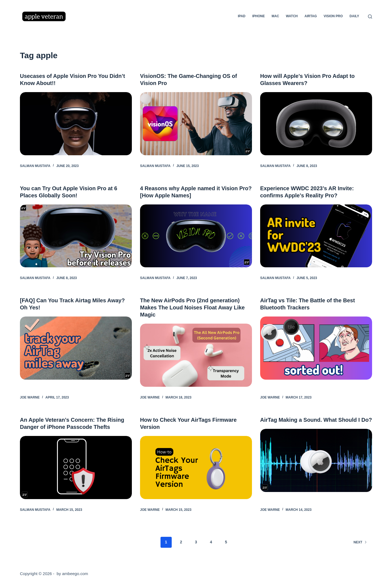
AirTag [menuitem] (311, 16)
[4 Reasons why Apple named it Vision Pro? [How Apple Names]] (196, 236)
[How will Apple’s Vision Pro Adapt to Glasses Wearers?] (316, 124)
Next (360, 542)
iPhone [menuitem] (259, 16)
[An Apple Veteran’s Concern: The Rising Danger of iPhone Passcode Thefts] (76, 468)
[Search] (370, 17)
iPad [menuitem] (242, 16)
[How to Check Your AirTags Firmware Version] (196, 468)
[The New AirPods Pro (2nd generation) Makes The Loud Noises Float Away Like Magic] (196, 355)
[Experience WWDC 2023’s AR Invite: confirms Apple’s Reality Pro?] (316, 236)
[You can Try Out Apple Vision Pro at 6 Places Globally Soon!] (76, 236)
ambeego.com (75, 574)
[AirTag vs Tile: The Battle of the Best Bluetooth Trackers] (316, 348)
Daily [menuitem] (354, 16)
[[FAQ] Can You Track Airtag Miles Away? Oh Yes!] (76, 348)
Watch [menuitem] (292, 16)
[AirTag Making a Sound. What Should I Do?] (316, 460)
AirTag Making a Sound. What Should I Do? (316, 420)
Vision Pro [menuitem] (333, 16)
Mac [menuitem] (275, 16)
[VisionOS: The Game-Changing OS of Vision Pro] (196, 124)
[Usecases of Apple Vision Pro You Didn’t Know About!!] (76, 124)
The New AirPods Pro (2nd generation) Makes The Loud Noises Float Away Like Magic (192, 307)
